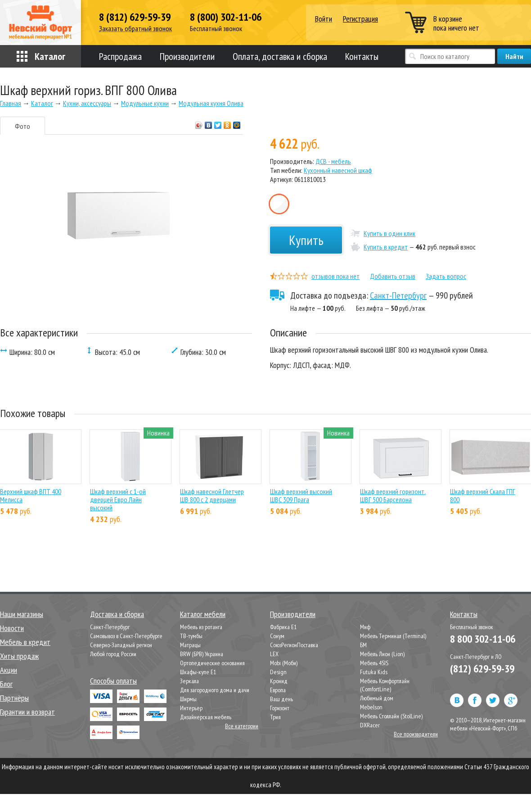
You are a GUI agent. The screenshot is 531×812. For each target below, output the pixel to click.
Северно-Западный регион (121, 645)
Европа (278, 690)
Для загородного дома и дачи (215, 690)
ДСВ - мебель (333, 161)
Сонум (277, 636)
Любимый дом (377, 698)
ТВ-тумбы (191, 636)
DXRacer (370, 725)
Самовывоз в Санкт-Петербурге (126, 636)
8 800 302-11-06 (483, 639)
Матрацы (190, 645)
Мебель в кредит (25, 642)
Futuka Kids (374, 672)
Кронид (279, 681)
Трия (275, 717)
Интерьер (191, 708)
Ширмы (188, 699)
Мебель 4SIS (374, 663)
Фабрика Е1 (283, 627)
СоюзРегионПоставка (294, 645)
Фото (22, 126)
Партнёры (14, 698)
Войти (324, 19)
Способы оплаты (113, 681)
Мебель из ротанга (201, 627)
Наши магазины (22, 614)
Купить (306, 240)
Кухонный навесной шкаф (338, 170)
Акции (9, 670)
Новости (12, 628)
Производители (187, 56)
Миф (365, 627)
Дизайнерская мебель (206, 717)
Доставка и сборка (117, 614)
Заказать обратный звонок (135, 29)
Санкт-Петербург (398, 295)
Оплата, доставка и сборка (280, 56)
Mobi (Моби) (284, 663)
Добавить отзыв (393, 276)
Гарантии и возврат (27, 712)
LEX (274, 654)
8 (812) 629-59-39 (135, 17)
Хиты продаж (19, 656)
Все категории (242, 726)
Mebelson (371, 707)
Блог (6, 684)
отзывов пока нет (335, 276)
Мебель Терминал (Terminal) (393, 636)
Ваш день (281, 699)
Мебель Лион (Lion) (382, 654)
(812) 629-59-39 (482, 669)
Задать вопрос (446, 276)
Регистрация (360, 19)
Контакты (362, 56)
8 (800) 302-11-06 (226, 17)
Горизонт (280, 708)
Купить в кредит (386, 247)
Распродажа (120, 56)
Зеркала (189, 681)
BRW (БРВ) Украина (202, 654)
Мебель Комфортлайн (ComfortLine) (385, 685)
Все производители (416, 734)
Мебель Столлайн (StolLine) (391, 716)
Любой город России (113, 654)
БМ (363, 645)
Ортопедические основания (212, 663)
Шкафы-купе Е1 (198, 672)
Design (278, 672)
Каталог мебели (203, 614)
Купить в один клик (389, 233)
